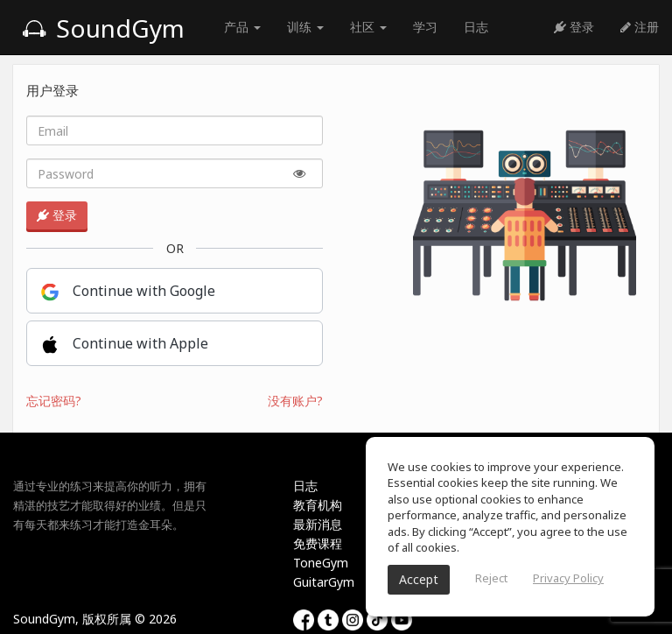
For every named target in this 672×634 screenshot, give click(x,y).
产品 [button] (242, 27)
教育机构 (318, 505)
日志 (476, 27)
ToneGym (321, 563)
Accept (419, 579)
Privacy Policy (568, 578)
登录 (574, 27)
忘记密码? (54, 401)
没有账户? (295, 401)
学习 (425, 27)
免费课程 (318, 543)
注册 (640, 27)
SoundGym (103, 28)
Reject (491, 578)
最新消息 (318, 524)
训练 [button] (305, 27)
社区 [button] (368, 27)
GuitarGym (324, 582)
